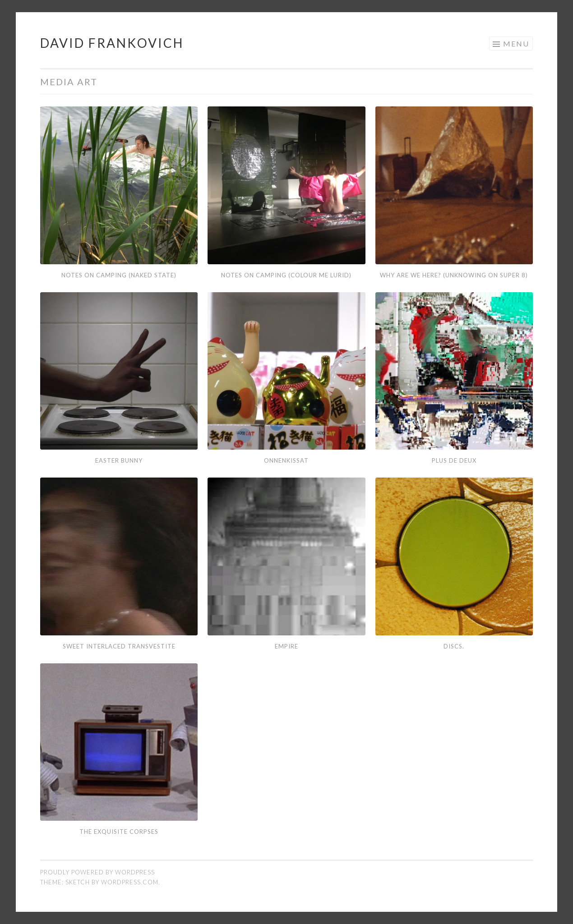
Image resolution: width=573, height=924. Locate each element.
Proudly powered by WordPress (97, 872)
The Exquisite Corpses (119, 832)
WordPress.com (130, 882)
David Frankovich (112, 43)
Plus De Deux (454, 460)
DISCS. (454, 646)
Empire (286, 646)
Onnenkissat (286, 460)
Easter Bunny (119, 460)
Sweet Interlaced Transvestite (119, 646)
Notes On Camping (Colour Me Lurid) (286, 275)
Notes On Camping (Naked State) (119, 275)
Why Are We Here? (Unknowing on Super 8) (454, 275)
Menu (516, 44)
